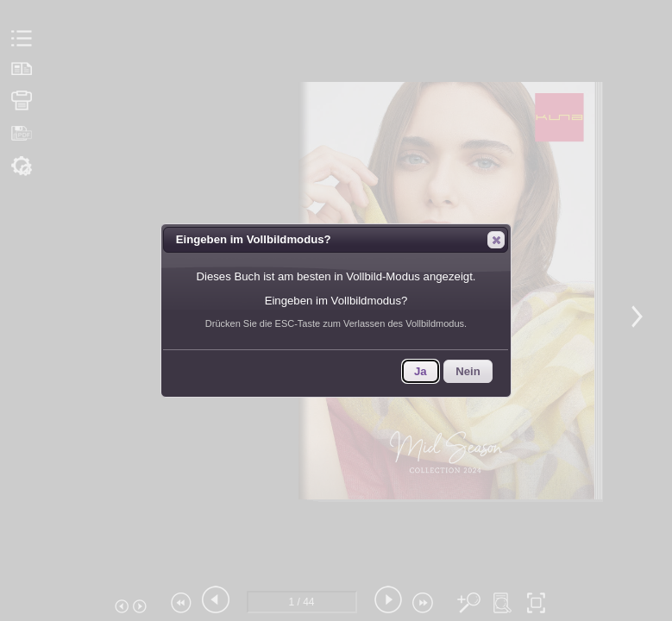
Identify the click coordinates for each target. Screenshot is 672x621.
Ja (421, 371)
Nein (468, 371)
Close (495, 240)
